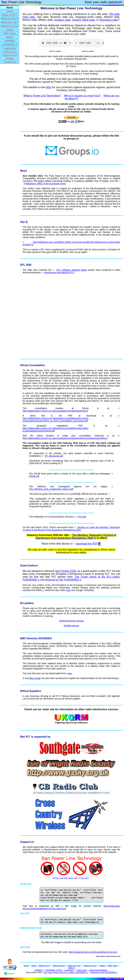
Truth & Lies (82, 970)
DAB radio (29, 17)
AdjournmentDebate (10, 57)
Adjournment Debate (98, 970)
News (34, 966)
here (68, 590)
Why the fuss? (59, 966)
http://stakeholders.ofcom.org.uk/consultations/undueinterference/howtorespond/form (65, 438)
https (49, 87)
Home (26, 966)
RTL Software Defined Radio (72, 270)
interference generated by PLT (59, 273)
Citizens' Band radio (83, 20)
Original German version (72, 621)
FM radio (114, 14)
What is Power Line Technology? (42, 96)
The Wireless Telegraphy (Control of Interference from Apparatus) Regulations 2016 (76, 537)
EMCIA (71, 968)
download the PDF (87, 544)
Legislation (69, 970)
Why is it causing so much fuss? (82, 96)
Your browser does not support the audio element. (55, 43)
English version (71, 626)
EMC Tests (113, 966)
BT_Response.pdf (54, 456)
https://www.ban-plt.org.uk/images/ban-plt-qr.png (93, 952)
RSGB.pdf (34, 476)
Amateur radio (63, 20)
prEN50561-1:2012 (54, 970)
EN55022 (39, 970)
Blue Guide (35, 678)
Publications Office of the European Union (45, 184)
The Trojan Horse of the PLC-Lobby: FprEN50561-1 (66, 972)
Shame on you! (90, 966)
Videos (102, 966)
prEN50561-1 (10, 44)
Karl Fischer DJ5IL (66, 571)
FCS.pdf (82, 517)
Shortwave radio (109, 20)
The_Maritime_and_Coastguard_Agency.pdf (51, 489)
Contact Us (10, 62)
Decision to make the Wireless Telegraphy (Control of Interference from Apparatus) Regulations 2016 (71, 529)
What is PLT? (45, 966)
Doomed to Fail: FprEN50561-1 (63, 580)
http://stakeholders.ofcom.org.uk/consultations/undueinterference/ (55, 411)
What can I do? (75, 966)
